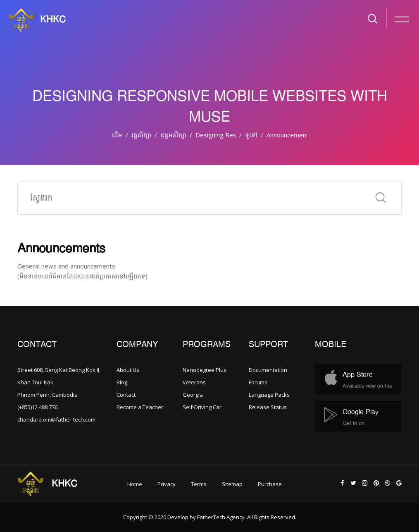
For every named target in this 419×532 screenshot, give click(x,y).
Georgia (193, 395)
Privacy (167, 484)
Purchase (270, 484)
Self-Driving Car (202, 407)
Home (135, 484)
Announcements (289, 135)
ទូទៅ (251, 135)
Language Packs (269, 395)
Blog (122, 382)
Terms (199, 484)
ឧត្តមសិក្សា (173, 135)
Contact (126, 395)
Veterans (194, 382)
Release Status (268, 407)
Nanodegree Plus (205, 370)
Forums (258, 382)
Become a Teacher (140, 407)
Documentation (268, 370)
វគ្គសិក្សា (141, 135)
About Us (128, 370)
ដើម (117, 135)
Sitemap (232, 484)
